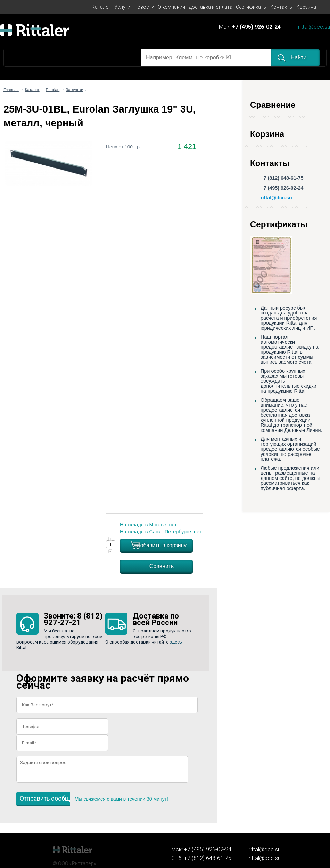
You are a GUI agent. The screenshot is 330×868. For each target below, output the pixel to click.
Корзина (306, 7)
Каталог (101, 7)
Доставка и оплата (211, 7)
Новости (144, 7)
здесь (176, 642)
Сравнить (162, 566)
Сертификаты (251, 7)
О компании (171, 7)
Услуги (122, 7)
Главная (11, 90)
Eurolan (53, 90)
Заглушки (75, 90)
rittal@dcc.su (314, 27)
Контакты (282, 7)
